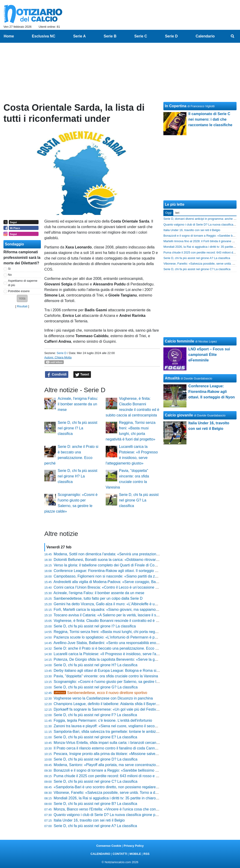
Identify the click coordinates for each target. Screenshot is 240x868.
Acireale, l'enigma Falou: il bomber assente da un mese (78, 404)
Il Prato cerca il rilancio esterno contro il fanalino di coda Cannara (107, 748)
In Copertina (175, 106)
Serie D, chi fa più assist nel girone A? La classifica (95, 826)
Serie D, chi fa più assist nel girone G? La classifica (139, 500)
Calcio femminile (179, 341)
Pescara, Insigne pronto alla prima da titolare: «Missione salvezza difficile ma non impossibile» (131, 754)
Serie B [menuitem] (110, 36)
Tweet (82, 375)
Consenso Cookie (109, 846)
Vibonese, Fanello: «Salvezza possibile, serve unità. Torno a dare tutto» (112, 793)
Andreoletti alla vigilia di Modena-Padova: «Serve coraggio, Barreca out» (113, 582)
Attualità (172, 378)
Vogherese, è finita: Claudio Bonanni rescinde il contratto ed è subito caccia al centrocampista (130, 621)
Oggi (168, 213)
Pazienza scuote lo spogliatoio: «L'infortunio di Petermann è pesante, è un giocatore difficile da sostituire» (140, 637)
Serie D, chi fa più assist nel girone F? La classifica (95, 715)
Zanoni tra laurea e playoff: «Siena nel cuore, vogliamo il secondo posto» (113, 726)
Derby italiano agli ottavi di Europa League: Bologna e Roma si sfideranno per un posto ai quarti (132, 671)
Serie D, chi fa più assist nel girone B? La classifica (96, 804)
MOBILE (135, 854)
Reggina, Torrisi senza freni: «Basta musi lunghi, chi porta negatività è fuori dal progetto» (126, 632)
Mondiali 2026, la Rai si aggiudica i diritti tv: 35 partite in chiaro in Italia (111, 798)
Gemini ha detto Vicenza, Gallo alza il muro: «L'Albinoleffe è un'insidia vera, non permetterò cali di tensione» (142, 604)
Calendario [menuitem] (205, 36)
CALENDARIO (100, 854)
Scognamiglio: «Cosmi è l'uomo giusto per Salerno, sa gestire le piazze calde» (118, 682)
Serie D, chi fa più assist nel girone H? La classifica (78, 476)
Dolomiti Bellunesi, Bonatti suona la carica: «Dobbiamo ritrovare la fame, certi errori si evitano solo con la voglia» (146, 560)
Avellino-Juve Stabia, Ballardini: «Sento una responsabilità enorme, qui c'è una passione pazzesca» (135, 643)
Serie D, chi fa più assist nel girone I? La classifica (78, 428)
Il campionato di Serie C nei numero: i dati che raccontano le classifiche (210, 119)
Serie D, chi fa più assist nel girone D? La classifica (96, 759)
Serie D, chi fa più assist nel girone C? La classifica (96, 781)
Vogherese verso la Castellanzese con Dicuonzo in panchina (103, 698)
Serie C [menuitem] (141, 36)
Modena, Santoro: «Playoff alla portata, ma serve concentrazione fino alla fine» (118, 765)
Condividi (57, 375)
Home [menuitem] (9, 36)
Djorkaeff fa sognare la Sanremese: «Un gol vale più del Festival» (107, 709)
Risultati (22, 306)
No (10, 275)
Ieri (177, 213)
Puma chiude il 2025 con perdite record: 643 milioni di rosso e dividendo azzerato (120, 776)
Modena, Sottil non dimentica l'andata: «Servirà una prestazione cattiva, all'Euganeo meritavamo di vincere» (142, 554)
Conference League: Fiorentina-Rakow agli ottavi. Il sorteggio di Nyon (111, 571)
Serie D (61, 353)
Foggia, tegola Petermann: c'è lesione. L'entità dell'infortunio (103, 720)
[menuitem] (233, 36)
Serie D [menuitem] (171, 36)
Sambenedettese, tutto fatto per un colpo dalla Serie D (98, 598)
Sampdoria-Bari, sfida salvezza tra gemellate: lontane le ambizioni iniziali (113, 732)
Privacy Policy (134, 846)
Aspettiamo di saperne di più (23, 283)
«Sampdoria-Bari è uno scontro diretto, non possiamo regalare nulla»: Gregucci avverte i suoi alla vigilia (139, 787)
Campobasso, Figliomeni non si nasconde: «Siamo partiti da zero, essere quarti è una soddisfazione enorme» (143, 576)
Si (9, 269)
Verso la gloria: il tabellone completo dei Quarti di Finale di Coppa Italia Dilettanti (119, 565)
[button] (22, 298)
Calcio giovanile (179, 415)
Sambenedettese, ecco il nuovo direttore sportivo (100, 693)
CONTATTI (120, 854)
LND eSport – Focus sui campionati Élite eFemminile (209, 355)
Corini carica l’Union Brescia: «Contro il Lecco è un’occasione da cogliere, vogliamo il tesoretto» (132, 587)
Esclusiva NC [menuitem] (43, 36)
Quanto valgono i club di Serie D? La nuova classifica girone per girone (112, 815)
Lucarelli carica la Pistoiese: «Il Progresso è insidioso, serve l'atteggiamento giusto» (122, 654)
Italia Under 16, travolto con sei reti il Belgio (89, 820)
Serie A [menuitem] (79, 36)
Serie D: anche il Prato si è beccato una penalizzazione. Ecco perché (110, 648)
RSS (146, 854)
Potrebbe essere (19, 291)
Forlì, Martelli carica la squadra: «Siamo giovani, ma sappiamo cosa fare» (114, 610)
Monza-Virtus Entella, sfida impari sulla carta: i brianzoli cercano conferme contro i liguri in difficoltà (134, 743)
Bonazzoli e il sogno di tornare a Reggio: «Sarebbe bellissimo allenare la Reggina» (121, 770)
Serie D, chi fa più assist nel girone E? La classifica (96, 737)
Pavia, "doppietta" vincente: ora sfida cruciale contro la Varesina (106, 676)
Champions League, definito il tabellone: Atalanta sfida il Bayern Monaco (113, 704)
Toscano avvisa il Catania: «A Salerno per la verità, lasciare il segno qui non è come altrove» (129, 615)
